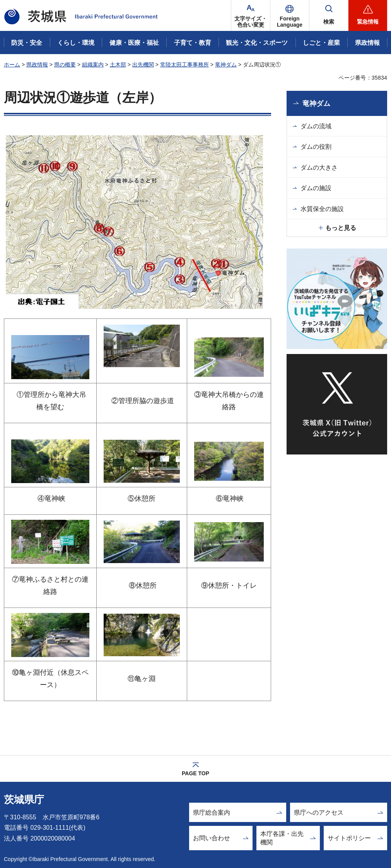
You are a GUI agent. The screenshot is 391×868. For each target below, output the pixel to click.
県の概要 (65, 65)
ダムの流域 (316, 126)
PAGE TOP (195, 773)
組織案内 (93, 65)
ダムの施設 (316, 188)
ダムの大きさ (319, 168)
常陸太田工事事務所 (184, 65)
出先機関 (143, 65)
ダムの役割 (316, 147)
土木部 (118, 65)
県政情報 (37, 65)
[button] (290, 15)
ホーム (12, 65)
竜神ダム (226, 65)
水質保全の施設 (322, 209)
